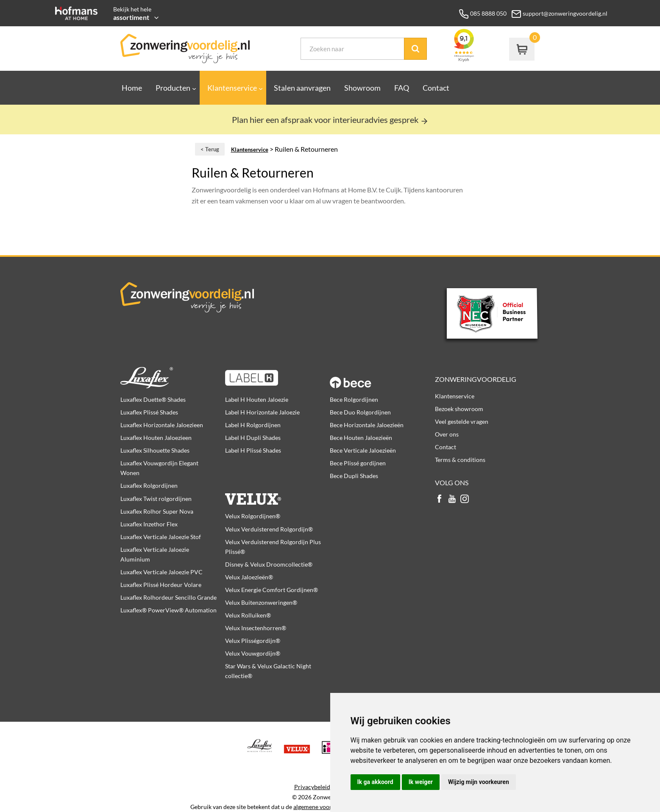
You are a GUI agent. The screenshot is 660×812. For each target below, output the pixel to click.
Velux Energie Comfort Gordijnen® (272, 590)
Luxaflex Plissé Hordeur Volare (161, 585)
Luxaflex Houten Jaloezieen (156, 438)
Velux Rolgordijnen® (253, 516)
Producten (173, 88)
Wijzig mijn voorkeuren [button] (479, 782)
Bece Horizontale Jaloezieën (367, 425)
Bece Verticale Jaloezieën (363, 450)
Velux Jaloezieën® (249, 577)
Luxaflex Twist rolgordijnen (156, 499)
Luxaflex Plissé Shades (149, 412)
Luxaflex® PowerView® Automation (168, 610)
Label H (277, 378)
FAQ (402, 88)
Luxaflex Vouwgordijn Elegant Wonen (159, 468)
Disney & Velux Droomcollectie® (269, 564)
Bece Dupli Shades (354, 476)
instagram (465, 499)
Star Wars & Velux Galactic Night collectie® (268, 671)
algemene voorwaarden (324, 807)
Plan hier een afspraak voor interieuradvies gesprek (330, 120)
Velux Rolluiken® (248, 615)
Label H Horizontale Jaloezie (262, 412)
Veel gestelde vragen (462, 421)
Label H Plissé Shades (253, 450)
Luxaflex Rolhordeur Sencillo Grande (168, 597)
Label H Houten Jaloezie (257, 399)
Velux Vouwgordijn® (253, 653)
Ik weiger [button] (421, 782)
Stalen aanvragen (302, 88)
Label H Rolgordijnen (253, 425)
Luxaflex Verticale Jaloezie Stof (161, 537)
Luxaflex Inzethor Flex (149, 524)
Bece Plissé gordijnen (358, 463)
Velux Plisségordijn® (253, 641)
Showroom (362, 88)
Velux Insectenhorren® (256, 628)
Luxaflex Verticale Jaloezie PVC (162, 572)
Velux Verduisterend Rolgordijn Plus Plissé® (273, 547)
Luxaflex (173, 378)
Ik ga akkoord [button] (375, 782)
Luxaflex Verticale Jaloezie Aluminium (155, 554)
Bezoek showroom (459, 409)
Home (132, 88)
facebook (439, 499)
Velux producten (277, 494)
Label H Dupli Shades (253, 438)
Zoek (415, 49)
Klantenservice (232, 88)
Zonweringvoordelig (476, 379)
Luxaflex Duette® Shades (153, 399)
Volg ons (452, 482)
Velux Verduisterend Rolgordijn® (269, 529)
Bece (382, 378)
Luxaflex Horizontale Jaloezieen (162, 425)
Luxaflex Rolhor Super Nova (157, 511)
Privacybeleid (312, 787)
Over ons (447, 434)
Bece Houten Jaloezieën (361, 438)
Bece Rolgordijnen (354, 399)
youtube (452, 499)
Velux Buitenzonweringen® (261, 602)
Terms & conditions (460, 460)
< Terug (210, 149)
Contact (436, 88)
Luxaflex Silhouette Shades (155, 450)
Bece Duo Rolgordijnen (360, 412)
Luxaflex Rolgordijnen (149, 485)
